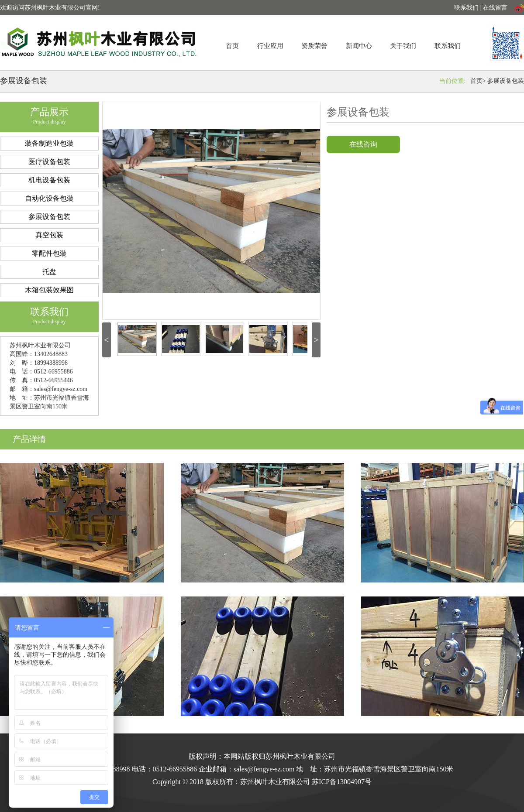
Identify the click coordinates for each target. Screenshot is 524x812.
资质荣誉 (314, 46)
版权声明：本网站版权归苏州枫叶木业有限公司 (262, 756)
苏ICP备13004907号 (342, 782)
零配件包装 (49, 253)
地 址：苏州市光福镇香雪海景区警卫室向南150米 (375, 769)
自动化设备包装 (49, 198)
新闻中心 (359, 46)
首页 (232, 46)
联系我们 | (469, 8)
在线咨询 (363, 144)
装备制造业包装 (49, 143)
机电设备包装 (49, 180)
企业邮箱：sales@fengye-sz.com (247, 769)
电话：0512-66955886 (164, 769)
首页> (478, 81)
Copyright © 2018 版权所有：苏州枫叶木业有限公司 (232, 782)
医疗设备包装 (49, 162)
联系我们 (448, 46)
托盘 (49, 272)
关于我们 (403, 46)
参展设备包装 (506, 81)
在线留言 (495, 8)
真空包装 (49, 235)
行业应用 (270, 46)
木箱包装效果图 (49, 290)
